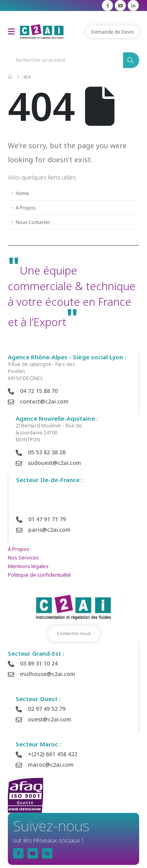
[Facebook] (107, 5)
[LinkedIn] (133, 5)
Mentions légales (28, 566)
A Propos (25, 208)
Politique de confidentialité (39, 575)
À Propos (19, 549)
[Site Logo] (42, 31)
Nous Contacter (33, 222)
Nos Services (23, 558)
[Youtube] (120, 5)
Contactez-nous (74, 633)
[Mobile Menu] (14, 32)
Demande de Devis (113, 32)
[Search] (131, 60)
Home (22, 193)
